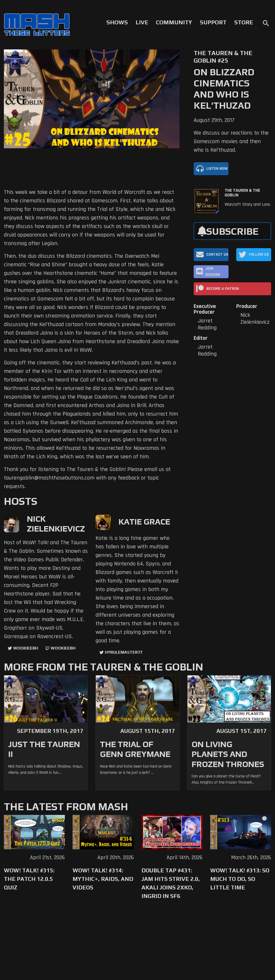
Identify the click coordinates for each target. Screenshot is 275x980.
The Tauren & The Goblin (242, 193)
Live (142, 22)
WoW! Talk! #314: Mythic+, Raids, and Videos (103, 879)
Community (174, 22)
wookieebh (63, 648)
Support (213, 22)
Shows (117, 22)
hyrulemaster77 (124, 652)
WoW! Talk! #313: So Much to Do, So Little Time (240, 879)
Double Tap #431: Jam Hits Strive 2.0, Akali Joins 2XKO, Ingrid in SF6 (171, 883)
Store (244, 22)
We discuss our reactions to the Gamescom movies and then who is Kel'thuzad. (231, 142)
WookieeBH (26, 648)
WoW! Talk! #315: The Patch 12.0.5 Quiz (29, 879)
